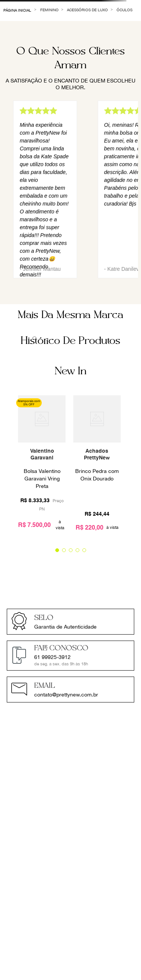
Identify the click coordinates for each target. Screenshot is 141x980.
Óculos (124, 10)
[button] (57, 550)
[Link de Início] (17, 10)
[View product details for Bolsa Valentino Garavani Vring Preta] (42, 466)
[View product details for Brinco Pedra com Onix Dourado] (97, 466)
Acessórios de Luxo (87, 10)
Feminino (49, 10)
